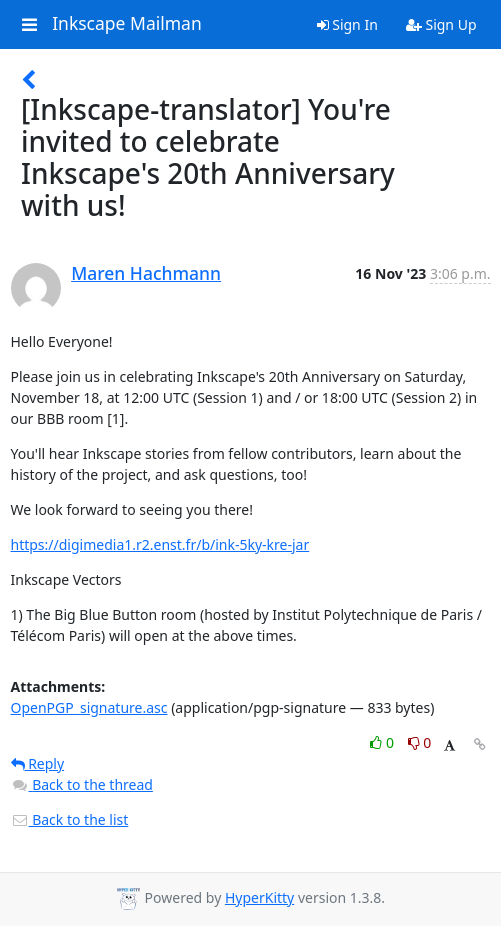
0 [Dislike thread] (420, 742)
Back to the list (70, 819)
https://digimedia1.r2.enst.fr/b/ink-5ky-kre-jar (160, 544)
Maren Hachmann (146, 273)
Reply (38, 763)
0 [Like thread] (383, 742)
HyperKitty (259, 897)
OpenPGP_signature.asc (89, 707)
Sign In (347, 24)
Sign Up (441, 24)
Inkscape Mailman (127, 24)
